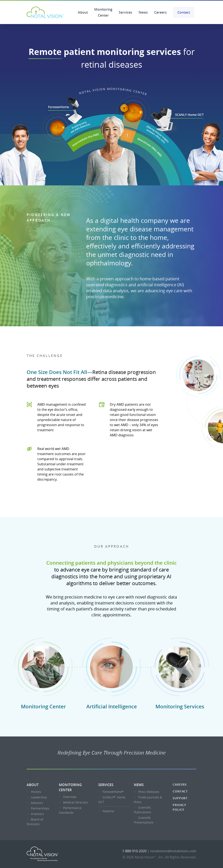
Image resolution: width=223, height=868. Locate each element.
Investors (37, 814)
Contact (184, 12)
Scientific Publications (143, 810)
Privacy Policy (179, 807)
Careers (160, 12)
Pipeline (108, 811)
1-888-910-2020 (134, 851)
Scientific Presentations (144, 820)
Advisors (37, 803)
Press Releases (149, 792)
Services (125, 12)
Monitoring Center (103, 12)
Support (180, 798)
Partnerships (40, 808)
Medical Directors (76, 802)
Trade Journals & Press (148, 800)
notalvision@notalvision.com (173, 851)
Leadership (39, 797)
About (83, 12)
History (36, 792)
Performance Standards (70, 810)
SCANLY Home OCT (112, 800)
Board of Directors (35, 822)
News (143, 12)
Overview (70, 797)
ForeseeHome (114, 792)
